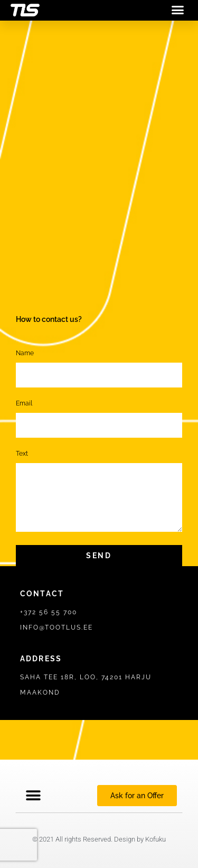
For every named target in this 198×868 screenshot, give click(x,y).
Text (22, 454)
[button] (178, 10)
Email (24, 404)
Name (25, 353)
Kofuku (155, 839)
